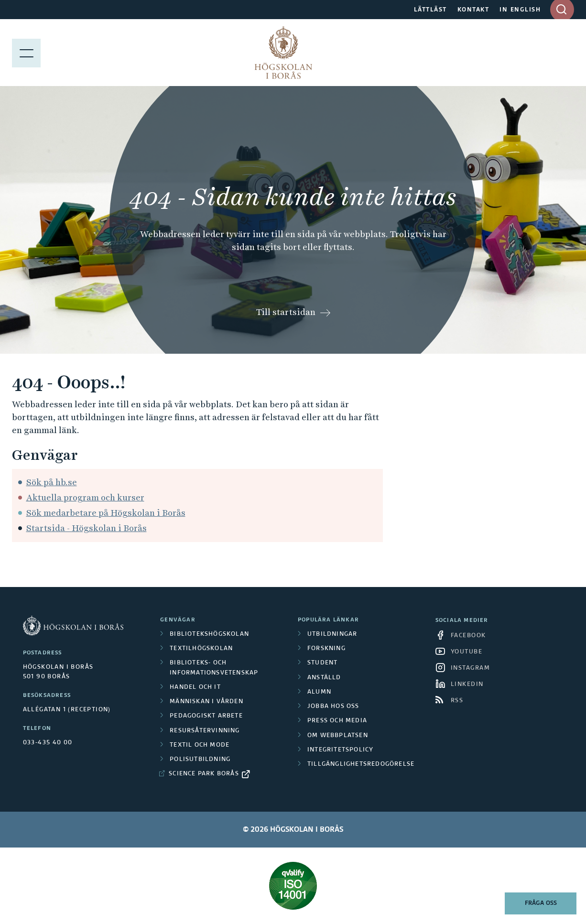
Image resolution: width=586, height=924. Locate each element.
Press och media (337, 721)
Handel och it (195, 687)
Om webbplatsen (338, 736)
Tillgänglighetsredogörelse (361, 764)
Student (322, 663)
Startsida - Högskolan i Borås (87, 528)
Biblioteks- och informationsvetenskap (214, 668)
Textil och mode (200, 745)
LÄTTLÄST (430, 10)
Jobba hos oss (333, 707)
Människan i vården (206, 702)
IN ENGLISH (520, 10)
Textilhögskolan (201, 649)
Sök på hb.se (52, 482)
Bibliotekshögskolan (209, 634)
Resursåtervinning (205, 731)
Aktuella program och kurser (85, 497)
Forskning (326, 649)
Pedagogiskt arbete (206, 716)
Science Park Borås (204, 774)
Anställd (324, 678)
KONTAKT (473, 10)
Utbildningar (332, 634)
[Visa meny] (26, 53)
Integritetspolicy (340, 750)
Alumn (319, 692)
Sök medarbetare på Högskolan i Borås (106, 513)
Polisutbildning (200, 760)
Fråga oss (541, 903)
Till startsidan (286, 312)
